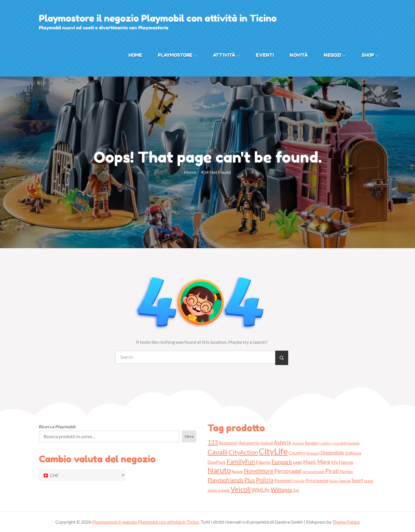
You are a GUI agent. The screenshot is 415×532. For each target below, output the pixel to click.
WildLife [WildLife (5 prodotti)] (261, 490)
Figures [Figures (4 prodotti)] (263, 462)
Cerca (189, 436)
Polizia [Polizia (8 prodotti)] (265, 480)
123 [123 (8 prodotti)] (213, 442)
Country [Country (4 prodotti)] (297, 453)
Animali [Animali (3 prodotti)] (267, 443)
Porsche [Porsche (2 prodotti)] (299, 481)
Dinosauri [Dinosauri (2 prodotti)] (313, 453)
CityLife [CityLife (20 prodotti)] (273, 451)
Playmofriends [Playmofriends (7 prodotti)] (226, 480)
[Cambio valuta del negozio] (82, 475)
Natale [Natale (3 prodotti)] (237, 472)
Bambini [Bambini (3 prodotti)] (312, 443)
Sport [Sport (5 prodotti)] (357, 480)
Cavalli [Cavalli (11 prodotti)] (218, 452)
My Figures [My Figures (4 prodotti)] (342, 462)
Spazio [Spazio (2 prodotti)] (334, 481)
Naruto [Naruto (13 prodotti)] (219, 470)
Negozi (335, 55)
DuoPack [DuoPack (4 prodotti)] (217, 462)
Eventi (265, 55)
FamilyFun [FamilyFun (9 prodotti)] (241, 461)
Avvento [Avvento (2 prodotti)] (298, 443)
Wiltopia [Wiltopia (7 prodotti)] (281, 489)
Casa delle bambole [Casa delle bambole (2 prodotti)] (346, 443)
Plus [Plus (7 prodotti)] (250, 480)
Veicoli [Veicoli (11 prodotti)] (241, 489)
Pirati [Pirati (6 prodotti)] (332, 471)
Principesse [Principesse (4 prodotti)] (317, 480)
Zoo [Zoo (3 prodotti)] (296, 490)
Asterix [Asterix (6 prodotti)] (283, 442)
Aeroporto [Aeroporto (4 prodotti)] (249, 443)
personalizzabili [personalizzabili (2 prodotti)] (314, 472)
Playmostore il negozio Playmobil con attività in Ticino (158, 18)
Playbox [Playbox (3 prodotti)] (346, 472)
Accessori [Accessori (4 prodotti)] (228, 443)
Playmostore (178, 55)
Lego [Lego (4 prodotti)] (298, 462)
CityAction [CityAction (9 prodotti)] (243, 452)
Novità (299, 55)
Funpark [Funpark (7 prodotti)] (282, 461)
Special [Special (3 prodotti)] (345, 481)
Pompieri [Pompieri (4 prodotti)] (283, 480)
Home (135, 55)
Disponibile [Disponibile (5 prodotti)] (332, 453)
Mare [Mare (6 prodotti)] (324, 462)
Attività (227, 55)
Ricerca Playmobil (57, 426)
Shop (370, 55)
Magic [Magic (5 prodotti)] (310, 462)
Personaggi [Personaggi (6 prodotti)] (288, 471)
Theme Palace (346, 522)
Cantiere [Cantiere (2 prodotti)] (325, 443)
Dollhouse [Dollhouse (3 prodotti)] (353, 453)
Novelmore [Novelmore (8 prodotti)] (259, 471)
